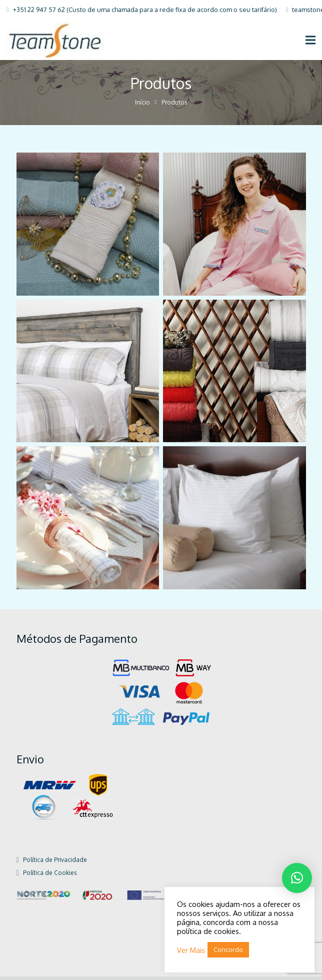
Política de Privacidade (55, 864)
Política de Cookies (50, 877)
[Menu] (311, 40)
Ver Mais (191, 950)
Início (142, 106)
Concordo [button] (228, 949)
